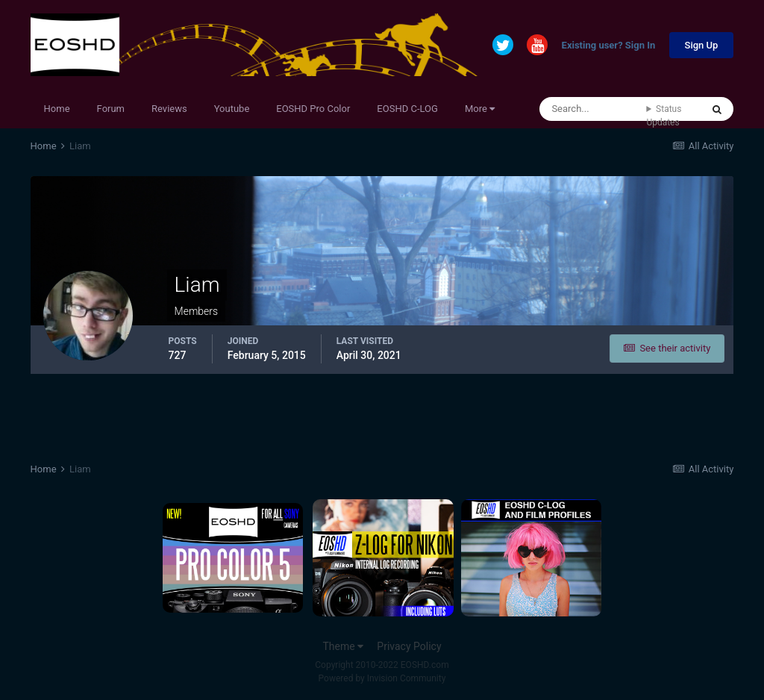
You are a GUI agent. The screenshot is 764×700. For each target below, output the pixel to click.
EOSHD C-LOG (407, 109)
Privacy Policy (409, 646)
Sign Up (702, 45)
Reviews (169, 109)
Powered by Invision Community (382, 678)
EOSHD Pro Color (313, 109)
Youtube (232, 109)
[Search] (593, 109)
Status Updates (664, 116)
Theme (343, 646)
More (480, 109)
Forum (111, 109)
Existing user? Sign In (609, 46)
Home (57, 109)
